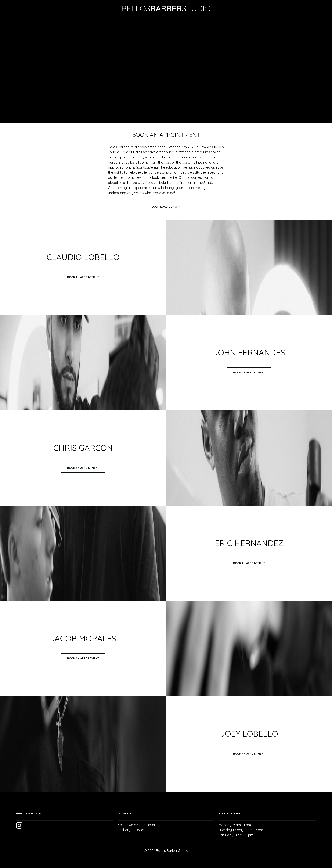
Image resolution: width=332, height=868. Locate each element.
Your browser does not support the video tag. (166, 70)
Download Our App (166, 207)
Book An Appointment (83, 277)
